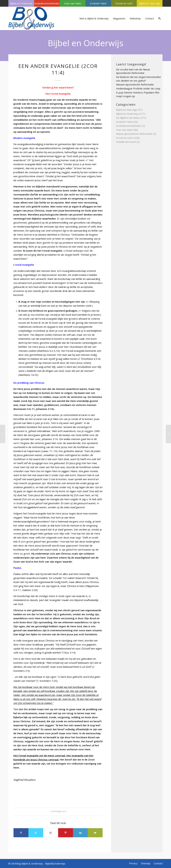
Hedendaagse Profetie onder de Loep (138, 88)
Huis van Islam (73, 3)
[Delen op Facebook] (21, 833)
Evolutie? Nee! (98, 3)
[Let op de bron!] (168, 434)
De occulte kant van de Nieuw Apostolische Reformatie (133, 71)
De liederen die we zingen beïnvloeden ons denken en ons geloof (138, 79)
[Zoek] (159, 18)
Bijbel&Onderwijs (55, 863)
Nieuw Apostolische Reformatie (134, 134)
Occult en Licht (124, 3)
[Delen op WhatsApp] (51, 833)
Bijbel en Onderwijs (21, 3)
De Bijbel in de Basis (128, 118)
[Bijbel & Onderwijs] (31, 18)
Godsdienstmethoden (47, 3)
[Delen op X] (36, 833)
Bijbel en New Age (150, 3)
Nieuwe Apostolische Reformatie (135, 84)
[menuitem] (21, 3)
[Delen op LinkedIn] (80, 833)
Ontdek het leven (126, 142)
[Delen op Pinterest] (66, 833)
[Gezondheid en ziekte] (3, 434)
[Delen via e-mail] (95, 833)
